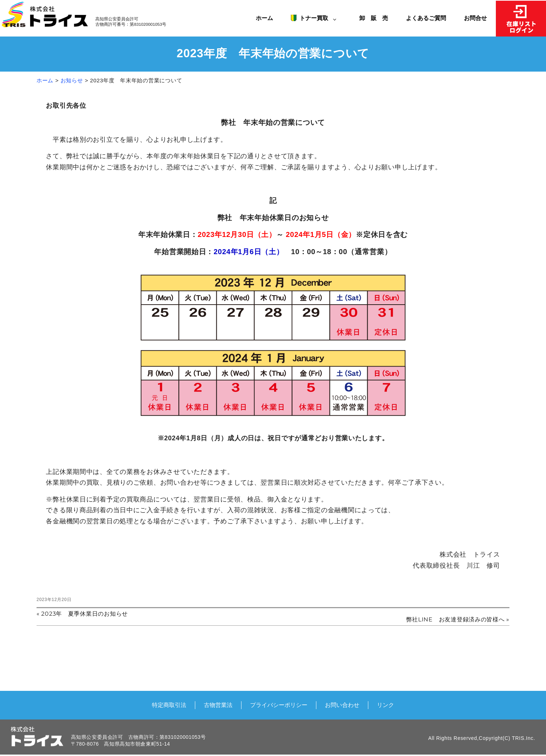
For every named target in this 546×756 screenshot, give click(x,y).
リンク (385, 705)
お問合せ (475, 18)
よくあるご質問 (426, 18)
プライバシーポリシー (279, 705)
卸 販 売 (377, 18)
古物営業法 (218, 705)
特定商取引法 (169, 705)
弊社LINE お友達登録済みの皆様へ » (458, 620)
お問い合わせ (342, 705)
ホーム (264, 18)
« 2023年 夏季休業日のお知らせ (82, 614)
